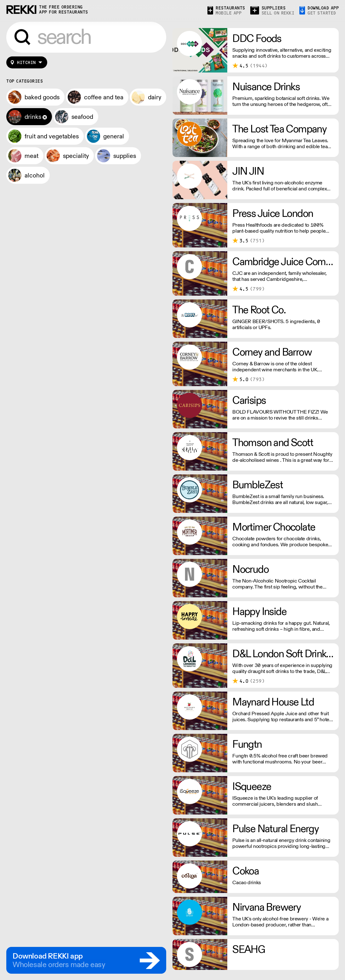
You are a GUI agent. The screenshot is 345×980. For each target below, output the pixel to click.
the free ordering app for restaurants (64, 10)
